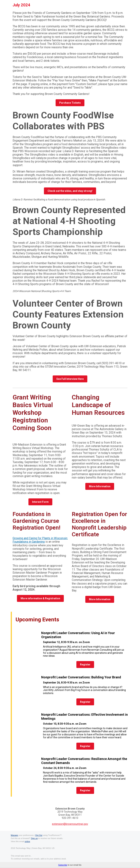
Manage (14, 835)
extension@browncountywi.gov (70, 824)
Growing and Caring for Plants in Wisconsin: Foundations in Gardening (40, 540)
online (27, 841)
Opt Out (39, 835)
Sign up (34, 838)
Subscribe (63, 865)
